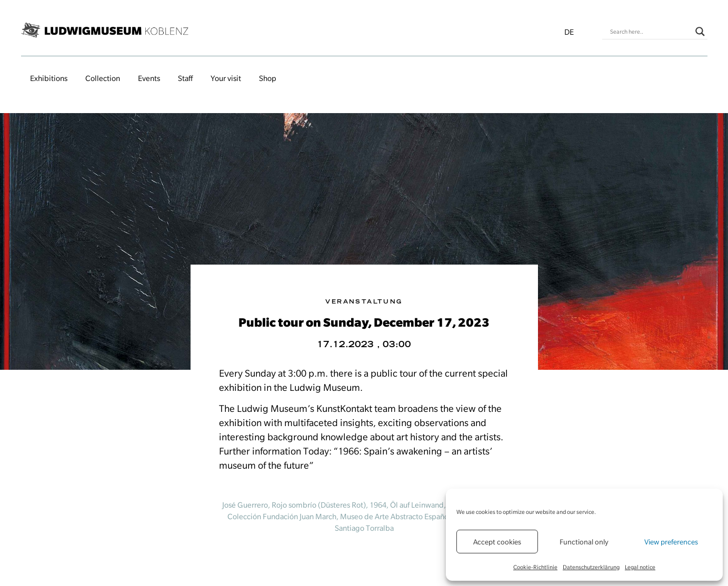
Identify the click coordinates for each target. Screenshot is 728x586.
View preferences (671, 542)
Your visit (226, 78)
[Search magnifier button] (700, 32)
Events (149, 78)
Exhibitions (49, 78)
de (569, 32)
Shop (268, 78)
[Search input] (650, 32)
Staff (185, 78)
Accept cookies (497, 542)
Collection (103, 78)
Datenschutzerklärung (591, 567)
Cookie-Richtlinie (535, 567)
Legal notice (640, 567)
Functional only (584, 542)
